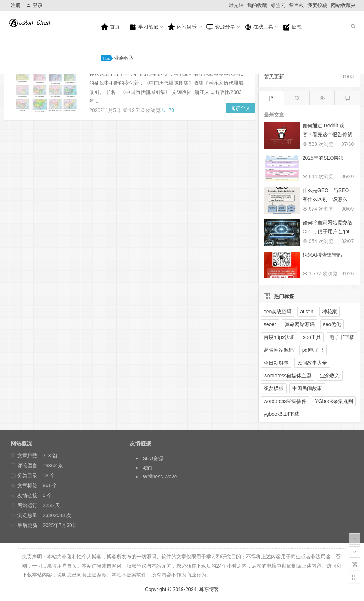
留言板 (296, 5)
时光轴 (236, 5)
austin (307, 312)
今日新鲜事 (276, 363)
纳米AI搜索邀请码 (322, 255)
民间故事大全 (312, 363)
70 (168, 110)
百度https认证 (279, 337)
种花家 (330, 312)
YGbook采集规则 (334, 401)
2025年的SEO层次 (323, 158)
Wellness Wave (160, 477)
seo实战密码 (278, 312)
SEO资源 (153, 458)
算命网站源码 (300, 324)
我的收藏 (257, 5)
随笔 (292, 27)
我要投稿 (317, 5)
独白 (148, 468)
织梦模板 (274, 388)
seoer (270, 324)
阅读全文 (241, 108)
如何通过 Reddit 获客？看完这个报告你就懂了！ (327, 134)
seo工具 (312, 337)
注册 (16, 5)
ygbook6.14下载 (282, 414)
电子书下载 (342, 337)
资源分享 (220, 27)
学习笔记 (144, 27)
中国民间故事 (307, 388)
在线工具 (259, 27)
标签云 (278, 5)
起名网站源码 (279, 350)
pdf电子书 (313, 350)
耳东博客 (209, 589)
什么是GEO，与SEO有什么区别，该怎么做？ (326, 199)
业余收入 (117, 58)
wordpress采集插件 (285, 401)
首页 (110, 27)
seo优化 (332, 324)
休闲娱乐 (182, 27)
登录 (34, 5)
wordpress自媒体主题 (288, 376)
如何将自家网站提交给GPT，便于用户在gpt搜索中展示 (327, 232)
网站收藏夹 (343, 5)
